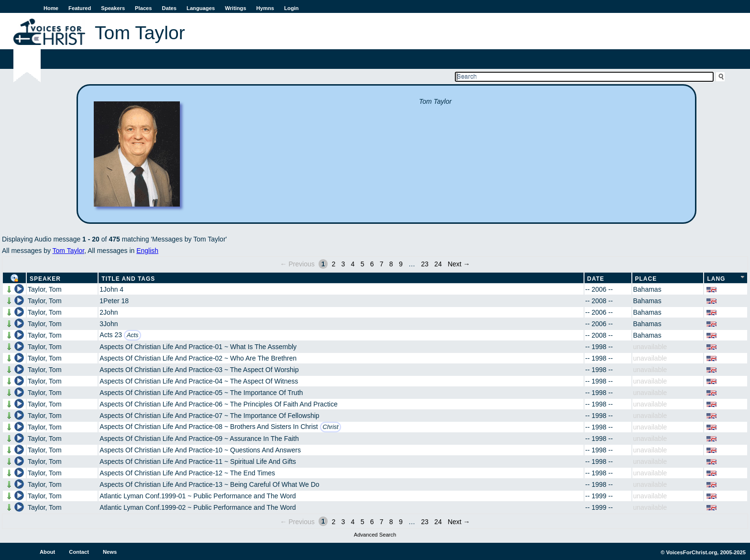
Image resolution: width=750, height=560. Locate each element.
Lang (716, 279)
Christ (331, 427)
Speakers (113, 8)
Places (143, 8)
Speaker (45, 279)
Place (646, 279)
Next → (459, 264)
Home (51, 8)
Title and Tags (128, 279)
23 (425, 264)
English (147, 251)
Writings (236, 8)
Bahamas (647, 289)
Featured (80, 8)
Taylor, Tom (45, 289)
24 (438, 264)
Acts (133, 335)
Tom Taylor (69, 251)
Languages (201, 8)
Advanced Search (375, 535)
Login (291, 8)
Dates (169, 8)
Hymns (265, 8)
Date (596, 279)
